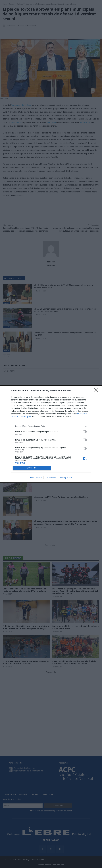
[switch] (85, 432)
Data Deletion (36, 478)
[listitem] (51, 426)
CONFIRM (32, 468)
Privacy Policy (66, 478)
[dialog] (51, 434)
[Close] (97, 391)
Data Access (51, 478)
